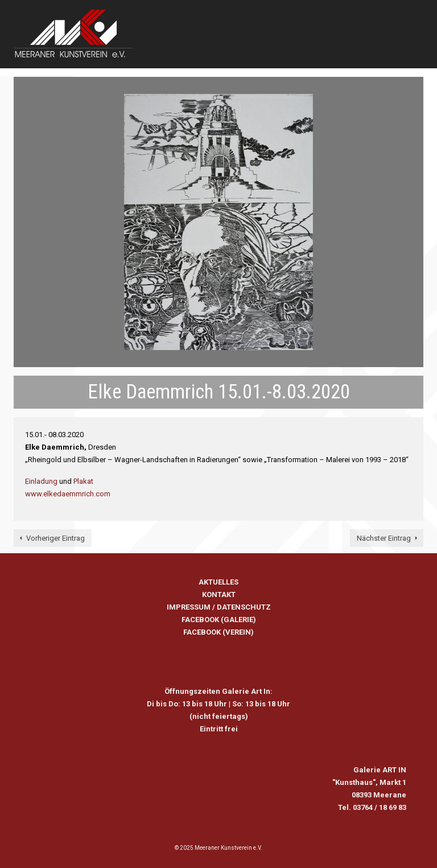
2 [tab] (212, 344)
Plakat (83, 481)
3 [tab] (225, 344)
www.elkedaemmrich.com (68, 494)
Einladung (41, 481)
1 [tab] (198, 344)
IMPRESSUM (189, 607)
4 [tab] (239, 344)
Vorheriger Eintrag (55, 538)
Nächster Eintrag (384, 538)
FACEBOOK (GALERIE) (219, 620)
